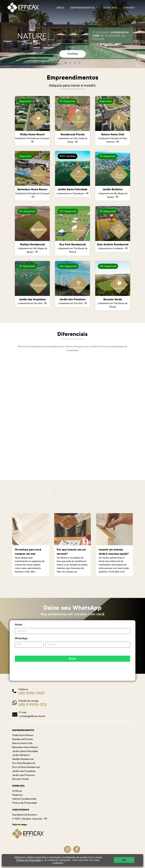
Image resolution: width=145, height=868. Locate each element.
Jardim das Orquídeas (24, 771)
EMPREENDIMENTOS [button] (84, 8)
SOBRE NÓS (110, 8)
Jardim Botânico (21, 755)
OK (124, 860)
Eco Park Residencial (24, 763)
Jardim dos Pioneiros (23, 775)
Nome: (19, 625)
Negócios (17, 795)
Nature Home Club (22, 744)
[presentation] (51, 668)
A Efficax (17, 791)
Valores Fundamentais (24, 799)
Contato (129, 8)
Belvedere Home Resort (25, 748)
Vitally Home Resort (23, 735)
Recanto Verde (20, 779)
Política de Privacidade (25, 803)
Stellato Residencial (23, 759)
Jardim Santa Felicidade (25, 752)
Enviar (72, 659)
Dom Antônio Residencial (26, 767)
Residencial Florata (22, 739)
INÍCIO (60, 8)
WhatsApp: (21, 639)
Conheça (73, 54)
